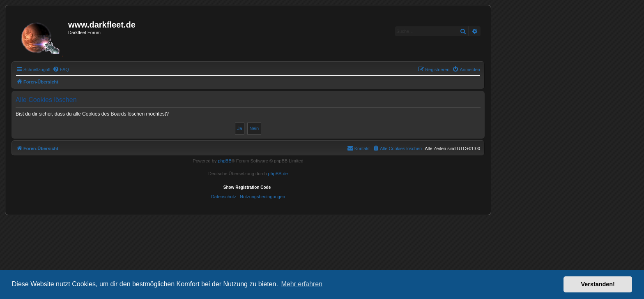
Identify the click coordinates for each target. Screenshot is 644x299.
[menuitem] (61, 70)
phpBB (224, 161)
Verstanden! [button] (598, 284)
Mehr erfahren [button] (302, 284)
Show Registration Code (247, 187)
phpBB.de (278, 174)
